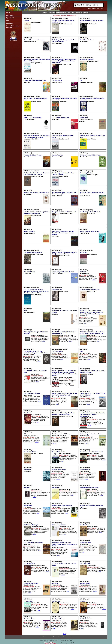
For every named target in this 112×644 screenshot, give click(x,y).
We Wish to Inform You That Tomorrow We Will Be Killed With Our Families (64, 544)
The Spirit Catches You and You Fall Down (64, 565)
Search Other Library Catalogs (13, 27)
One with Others (29, 272)
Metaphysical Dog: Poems (33, 155)
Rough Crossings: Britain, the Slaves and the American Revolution (64, 394)
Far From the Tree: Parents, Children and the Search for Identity (36, 174)
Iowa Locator (69, 637)
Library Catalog (53, 637)
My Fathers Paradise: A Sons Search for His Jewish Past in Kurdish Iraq (92, 333)
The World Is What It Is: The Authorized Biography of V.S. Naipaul (36, 352)
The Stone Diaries (30, 619)
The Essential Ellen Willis (60, 118)
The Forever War (57, 351)
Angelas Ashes (85, 583)
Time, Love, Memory (59, 525)
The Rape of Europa (59, 619)
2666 (81, 351)
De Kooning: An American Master (91, 434)
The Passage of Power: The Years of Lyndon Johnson (64, 174)
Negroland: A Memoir (87, 59)
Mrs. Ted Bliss (29, 601)
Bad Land (55, 583)
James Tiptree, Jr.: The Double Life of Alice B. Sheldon (92, 394)
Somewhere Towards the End (90, 290)
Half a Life (83, 252)
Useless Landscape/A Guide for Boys (36, 192)
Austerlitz (27, 487)
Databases (10, 23)
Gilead (26, 434)
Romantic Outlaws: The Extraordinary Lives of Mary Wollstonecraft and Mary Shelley (65, 61)
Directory (52, 13)
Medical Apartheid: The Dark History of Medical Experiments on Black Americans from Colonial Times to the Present (65, 373)
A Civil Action (56, 601)
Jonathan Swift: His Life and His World (63, 136)
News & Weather (61, 13)
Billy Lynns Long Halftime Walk (90, 155)
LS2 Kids (88, 8)
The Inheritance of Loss (32, 393)
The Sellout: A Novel (87, 40)
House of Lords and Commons (34, 40)
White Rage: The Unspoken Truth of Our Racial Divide (64, 41)
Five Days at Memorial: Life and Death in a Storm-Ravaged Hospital (37, 136)
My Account (95, 8)
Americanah (84, 118)
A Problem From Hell (59, 470)
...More (94, 280)
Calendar (44, 13)
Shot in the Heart (85, 619)
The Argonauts (57, 80)
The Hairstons (85, 525)
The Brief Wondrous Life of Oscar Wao (35, 372)
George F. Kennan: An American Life (64, 212)
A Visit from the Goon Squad (89, 231)
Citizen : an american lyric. (33, 118)
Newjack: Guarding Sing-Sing (62, 505)
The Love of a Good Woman (33, 543)
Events (86, 13)
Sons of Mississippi (58, 452)
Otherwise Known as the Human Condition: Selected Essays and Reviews (63, 233)
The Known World (30, 452)
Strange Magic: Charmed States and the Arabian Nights (64, 193)
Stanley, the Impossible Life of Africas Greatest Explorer (93, 372)
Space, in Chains (30, 231)
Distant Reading (57, 155)
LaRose (26, 20)
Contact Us (61, 637)
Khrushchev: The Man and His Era (91, 452)
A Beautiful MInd (85, 543)
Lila (81, 80)
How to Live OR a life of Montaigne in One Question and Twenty (64, 253)
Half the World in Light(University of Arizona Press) (64, 333)
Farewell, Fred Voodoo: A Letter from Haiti (92, 136)
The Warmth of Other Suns (33, 252)
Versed (26, 311)
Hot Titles (71, 13)
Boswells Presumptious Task (90, 487)
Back (65, 634)
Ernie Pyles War (85, 564)
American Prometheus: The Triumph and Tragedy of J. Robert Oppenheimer (92, 414)
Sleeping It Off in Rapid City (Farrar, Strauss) (36, 333)
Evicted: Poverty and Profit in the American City (63, 21)
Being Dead (28, 505)
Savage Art (83, 601)
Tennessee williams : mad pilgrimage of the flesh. (64, 99)
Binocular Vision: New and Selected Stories (92, 193)
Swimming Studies (86, 173)
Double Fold (56, 487)
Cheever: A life (57, 290)
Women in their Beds (31, 583)
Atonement (28, 470)
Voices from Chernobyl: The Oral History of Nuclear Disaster (63, 414)
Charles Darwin (85, 470)
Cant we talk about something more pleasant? (92, 99)
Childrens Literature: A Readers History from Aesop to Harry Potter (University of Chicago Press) (92, 312)
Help (101, 8)
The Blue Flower (29, 564)
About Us (79, 13)
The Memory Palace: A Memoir (90, 212)
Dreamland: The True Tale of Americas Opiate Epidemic (37, 60)
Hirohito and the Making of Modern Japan (92, 506)
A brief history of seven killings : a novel (35, 99)
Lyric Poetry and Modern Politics (63, 272)
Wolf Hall (83, 272)
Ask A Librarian (43, 637)
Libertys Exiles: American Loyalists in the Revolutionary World (37, 213)
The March (27, 413)
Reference (10, 15)
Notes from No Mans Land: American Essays (64, 312)
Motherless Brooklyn (31, 525)
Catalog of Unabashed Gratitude (35, 80)
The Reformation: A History (61, 434)
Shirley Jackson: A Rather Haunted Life (92, 21)
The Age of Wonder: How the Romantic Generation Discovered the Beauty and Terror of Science (36, 291)
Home (8, 12)
